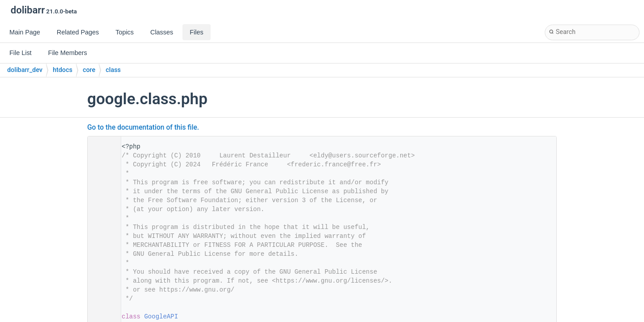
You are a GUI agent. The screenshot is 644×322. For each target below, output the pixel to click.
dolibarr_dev (25, 70)
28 (102, 317)
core (89, 70)
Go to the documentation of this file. (143, 127)
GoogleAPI (161, 317)
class (113, 70)
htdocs (63, 70)
